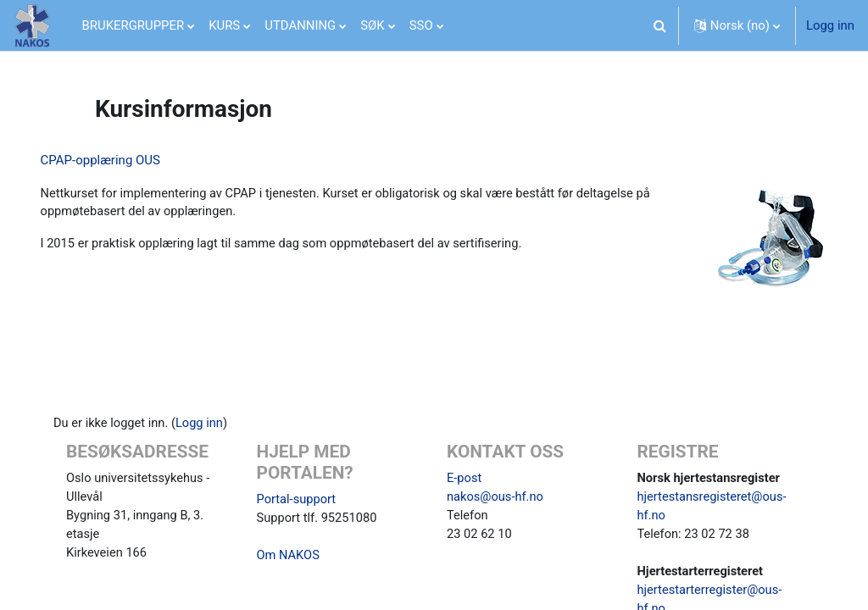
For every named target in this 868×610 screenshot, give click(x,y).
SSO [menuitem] (421, 25)
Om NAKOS (296, 557)
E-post (465, 480)
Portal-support (304, 501)
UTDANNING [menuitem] (300, 25)
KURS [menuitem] (224, 25)
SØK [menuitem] (372, 25)
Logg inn (830, 25)
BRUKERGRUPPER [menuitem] (134, 25)
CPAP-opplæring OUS (124, 160)
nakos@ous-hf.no (496, 499)
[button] (660, 25)
